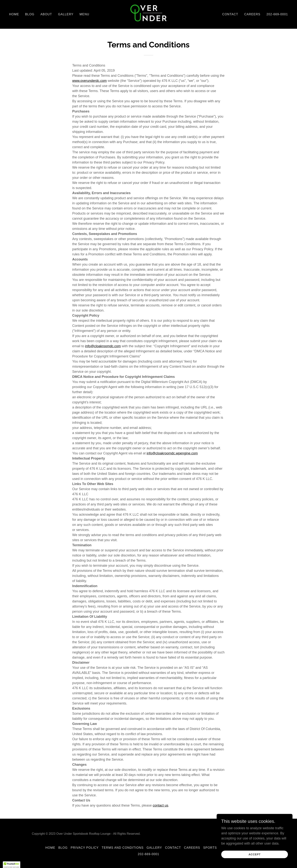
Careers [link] (252, 14)
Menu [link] (84, 14)
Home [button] (50, 848)
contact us (160, 805)
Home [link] (14, 14)
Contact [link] (230, 14)
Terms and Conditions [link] (123, 848)
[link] (148, 14)
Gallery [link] (66, 14)
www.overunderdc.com (89, 81)
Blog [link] (30, 14)
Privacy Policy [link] (85, 848)
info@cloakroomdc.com (103, 346)
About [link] (46, 14)
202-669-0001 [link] (277, 14)
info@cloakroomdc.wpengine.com (172, 453)
